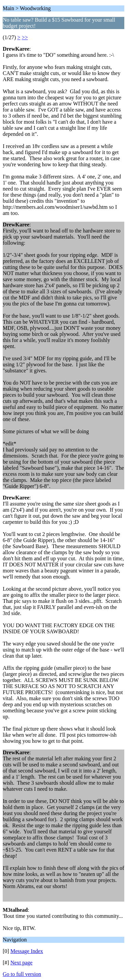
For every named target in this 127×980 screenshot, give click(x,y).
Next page (22, 963)
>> (25, 37)
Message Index (27, 951)
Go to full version (22, 974)
